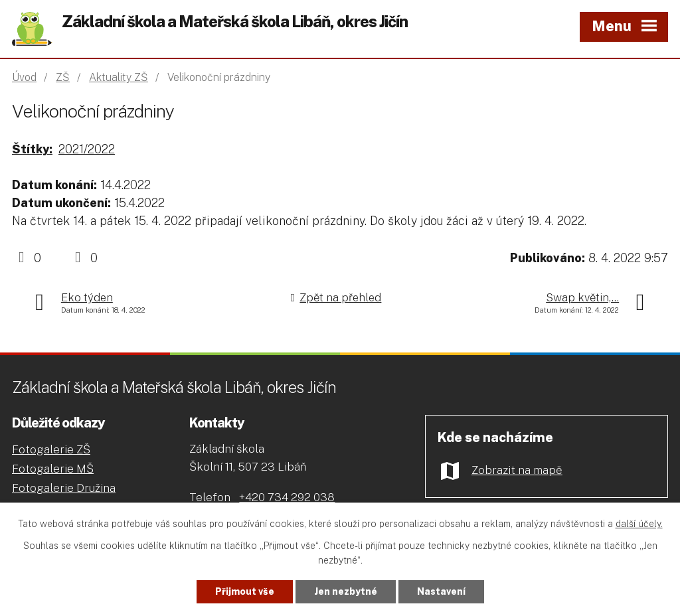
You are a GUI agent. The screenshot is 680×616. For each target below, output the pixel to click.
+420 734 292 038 (287, 497)
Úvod (24, 77)
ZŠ (63, 77)
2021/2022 (87, 149)
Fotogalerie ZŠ (51, 449)
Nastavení (441, 591)
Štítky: (32, 149)
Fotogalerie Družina (64, 488)
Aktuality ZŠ (119, 77)
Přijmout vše (245, 591)
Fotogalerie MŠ (53, 469)
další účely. (639, 524)
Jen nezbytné (346, 591)
